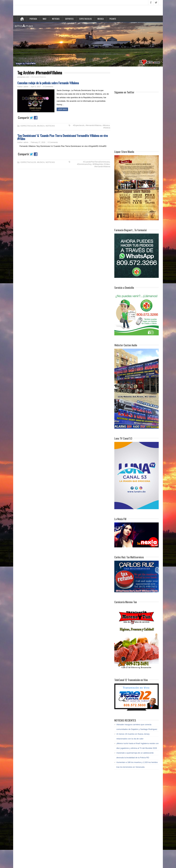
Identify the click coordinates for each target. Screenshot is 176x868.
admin (26, 87)
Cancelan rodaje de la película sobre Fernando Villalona (48, 83)
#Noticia (107, 128)
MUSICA (101, 19)
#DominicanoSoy (84, 164)
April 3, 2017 (36, 87)
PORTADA (33, 19)
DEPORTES (69, 19)
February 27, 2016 (38, 142)
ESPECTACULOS (85, 19)
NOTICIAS (56, 19)
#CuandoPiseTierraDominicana (96, 162)
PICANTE (113, 19)
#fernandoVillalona (93, 125)
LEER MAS (62, 109)
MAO (45, 19)
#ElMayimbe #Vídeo (101, 164)
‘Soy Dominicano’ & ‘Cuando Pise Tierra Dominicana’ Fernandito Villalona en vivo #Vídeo (63, 137)
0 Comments (48, 87)
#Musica (106, 125)
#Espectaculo (79, 125)
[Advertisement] (138, 78)
